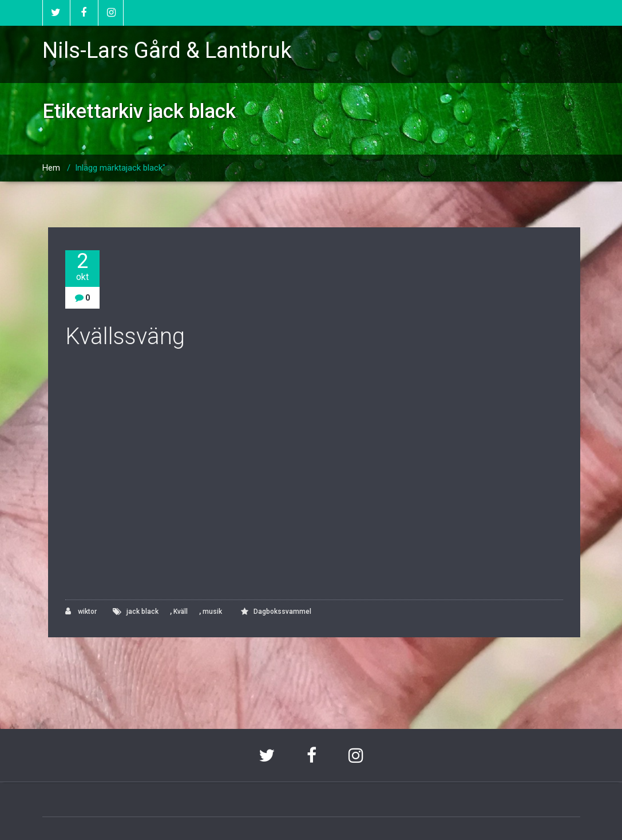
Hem (51, 168)
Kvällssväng (125, 336)
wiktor (81, 611)
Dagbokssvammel (282, 612)
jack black (142, 612)
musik (212, 612)
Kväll (181, 612)
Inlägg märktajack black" (120, 168)
